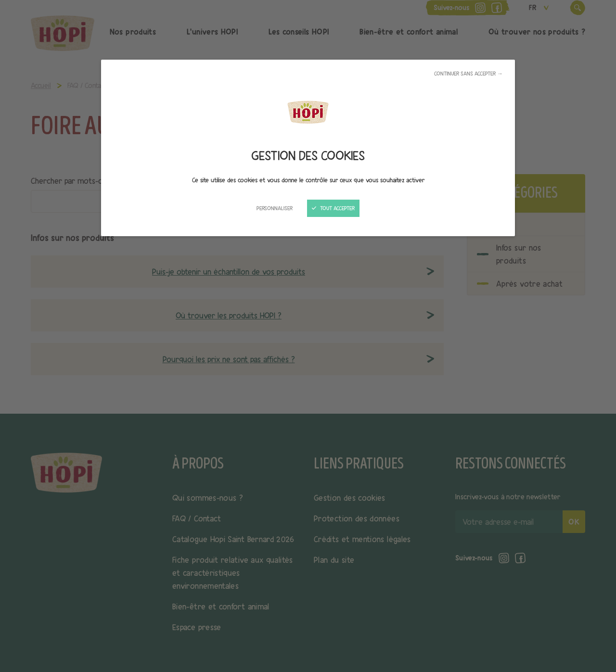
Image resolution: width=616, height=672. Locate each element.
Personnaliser (275, 208)
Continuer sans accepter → (468, 74)
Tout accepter (333, 208)
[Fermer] (308, 336)
